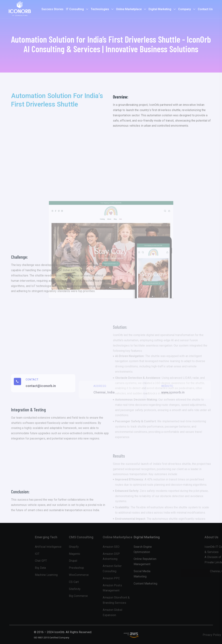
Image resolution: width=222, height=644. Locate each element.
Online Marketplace (129, 9)
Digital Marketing (160, 9)
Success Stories (52, 9)
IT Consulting (75, 9)
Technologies (100, 9)
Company (185, 9)
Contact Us (205, 9)
